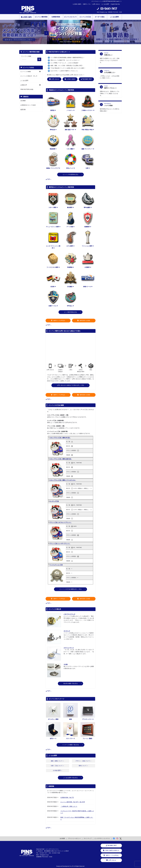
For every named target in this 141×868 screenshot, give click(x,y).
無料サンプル (87, 4)
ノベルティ (70, 110)
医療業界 (88, 227)
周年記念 (53, 130)
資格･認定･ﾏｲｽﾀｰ (70, 130)
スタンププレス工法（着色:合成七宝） (61, 459)
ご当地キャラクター (88, 110)
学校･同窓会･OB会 (88, 130)
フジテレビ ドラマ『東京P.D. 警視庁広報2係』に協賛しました (77, 812)
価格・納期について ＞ (58, 761)
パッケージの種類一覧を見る (71, 745)
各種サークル (53, 306)
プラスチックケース (88, 719)
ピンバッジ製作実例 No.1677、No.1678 (73, 802)
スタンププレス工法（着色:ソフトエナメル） (63, 480)
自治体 (53, 287)
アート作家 (70, 227)
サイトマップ (88, 838)
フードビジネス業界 (53, 267)
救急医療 (53, 149)
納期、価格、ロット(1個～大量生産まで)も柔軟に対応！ (67, 66)
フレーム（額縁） (88, 739)
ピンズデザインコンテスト (102, 838)
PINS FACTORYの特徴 (27, 89)
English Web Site (115, 4)
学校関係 (70, 267)
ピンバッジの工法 (85, 17)
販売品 (53, 110)
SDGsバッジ (70, 168)
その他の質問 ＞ (58, 770)
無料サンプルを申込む (111, 855)
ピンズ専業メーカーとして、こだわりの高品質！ (65, 63)
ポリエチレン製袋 (53, 719)
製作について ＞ (83, 766)
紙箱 (70, 719)
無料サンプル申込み (58, 321)
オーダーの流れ (100, 17)
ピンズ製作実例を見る (71, 312)
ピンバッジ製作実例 (41, 17)
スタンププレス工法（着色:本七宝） (60, 438)
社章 (88, 168)
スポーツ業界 (53, 207)
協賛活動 (23, 110)
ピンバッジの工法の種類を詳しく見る (71, 589)
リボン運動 (70, 149)
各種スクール (88, 287)
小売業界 (88, 267)
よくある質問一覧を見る (71, 778)
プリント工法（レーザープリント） (60, 544)
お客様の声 (24, 85)
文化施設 (70, 287)
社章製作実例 (56, 17)
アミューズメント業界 (53, 227)
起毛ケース (53, 739)
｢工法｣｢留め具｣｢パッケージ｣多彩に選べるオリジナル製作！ (68, 68)
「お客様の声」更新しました (69, 806)
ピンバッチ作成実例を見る (71, 174)
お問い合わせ (96, 4)
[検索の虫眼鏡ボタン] (39, 59)
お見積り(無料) (77, 4)
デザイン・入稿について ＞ (83, 761)
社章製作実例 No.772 (67, 798)
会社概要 (23, 101)
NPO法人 (70, 306)
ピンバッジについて (70, 17)
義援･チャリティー (88, 149)
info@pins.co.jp (103, 12)
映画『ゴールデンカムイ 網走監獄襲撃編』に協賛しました (77, 818)
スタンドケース (70, 739)
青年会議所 (88, 207)
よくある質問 (105, 4)
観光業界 (70, 207)
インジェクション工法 (56, 565)
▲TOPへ (48, 179)
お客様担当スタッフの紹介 (28, 105)
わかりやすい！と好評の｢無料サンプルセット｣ (64, 71)
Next (93, 32)
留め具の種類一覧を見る (71, 683)
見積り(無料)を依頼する (111, 850)
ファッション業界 (88, 246)
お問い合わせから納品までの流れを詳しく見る (71, 385)
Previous (45, 32)
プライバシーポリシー (74, 838)
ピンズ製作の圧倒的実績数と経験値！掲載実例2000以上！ (68, 58)
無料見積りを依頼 (84, 321)
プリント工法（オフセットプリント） (61, 522)
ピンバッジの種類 (26, 72)
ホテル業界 (70, 246)
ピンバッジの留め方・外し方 (29, 76)
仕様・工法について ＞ (58, 766)
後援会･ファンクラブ (53, 168)
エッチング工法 (54, 501)
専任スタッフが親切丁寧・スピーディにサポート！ (65, 60)
